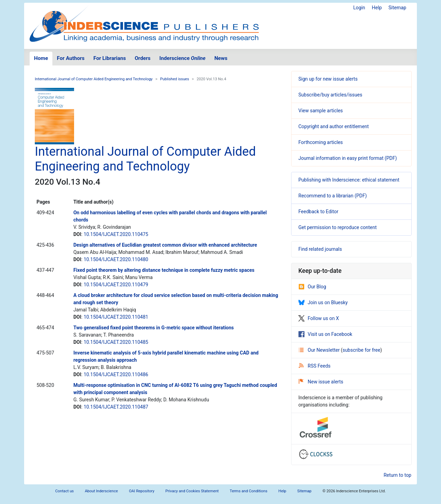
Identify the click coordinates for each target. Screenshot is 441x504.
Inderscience (183, 58)
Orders (143, 58)
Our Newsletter (320, 350)
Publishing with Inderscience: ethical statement (349, 180)
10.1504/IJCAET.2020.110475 (116, 234)
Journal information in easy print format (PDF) (348, 158)
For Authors (71, 58)
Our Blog (312, 287)
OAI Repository (142, 491)
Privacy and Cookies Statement (192, 491)
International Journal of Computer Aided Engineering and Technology (94, 79)
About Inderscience (101, 491)
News (221, 58)
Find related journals (320, 249)
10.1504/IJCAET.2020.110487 (116, 407)
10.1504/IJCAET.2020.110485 (116, 342)
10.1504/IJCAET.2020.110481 (116, 317)
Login (359, 8)
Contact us (64, 491)
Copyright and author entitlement (334, 126)
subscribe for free (361, 350)
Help (377, 8)
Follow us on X (319, 318)
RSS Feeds (315, 366)
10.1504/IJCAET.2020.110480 (116, 259)
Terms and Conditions (249, 491)
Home (41, 58)
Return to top (397, 475)
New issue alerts (321, 382)
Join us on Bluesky (323, 302)
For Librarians (110, 58)
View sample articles (321, 111)
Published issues (175, 79)
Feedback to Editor (318, 212)
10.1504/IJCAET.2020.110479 (116, 285)
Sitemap (397, 8)
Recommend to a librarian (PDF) (333, 196)
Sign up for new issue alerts (328, 79)
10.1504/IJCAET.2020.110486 (116, 374)
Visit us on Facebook (325, 334)
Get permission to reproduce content (337, 227)
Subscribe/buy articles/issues (330, 95)
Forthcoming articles (321, 142)
